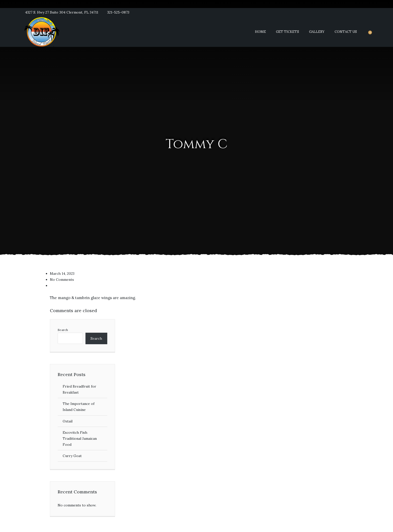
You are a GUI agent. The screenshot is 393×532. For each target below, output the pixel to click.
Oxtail (68, 421)
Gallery (317, 32)
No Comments (62, 280)
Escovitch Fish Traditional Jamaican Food (80, 438)
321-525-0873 (118, 12)
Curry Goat (72, 456)
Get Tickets (287, 32)
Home (260, 32)
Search (63, 330)
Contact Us (346, 32)
